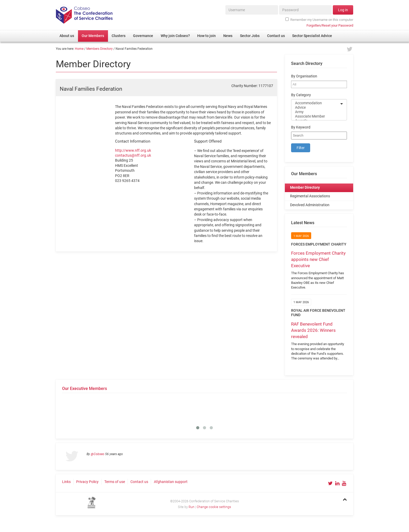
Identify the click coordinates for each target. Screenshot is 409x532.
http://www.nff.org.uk (133, 150)
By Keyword (301, 127)
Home (79, 49)
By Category (301, 95)
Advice (316, 108)
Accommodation (316, 103)
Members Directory (100, 49)
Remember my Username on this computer (319, 20)
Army (316, 112)
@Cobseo (98, 454)
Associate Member (316, 116)
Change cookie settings (214, 507)
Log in (343, 10)
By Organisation (304, 76)
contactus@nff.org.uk (133, 155)
